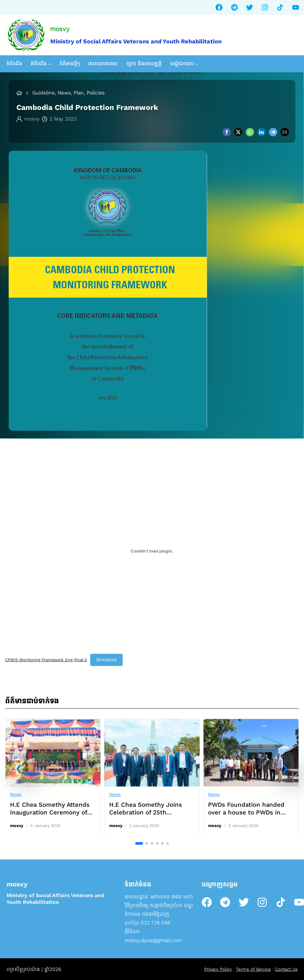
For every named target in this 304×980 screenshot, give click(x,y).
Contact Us (286, 969)
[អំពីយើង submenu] (50, 64)
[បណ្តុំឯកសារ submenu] (197, 64)
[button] (19, 769)
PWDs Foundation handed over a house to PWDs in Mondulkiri (247, 812)
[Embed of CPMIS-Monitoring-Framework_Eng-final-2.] (152, 551)
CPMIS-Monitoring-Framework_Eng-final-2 (46, 660)
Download (106, 660)
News (16, 794)
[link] (53, 777)
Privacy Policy (218, 969)
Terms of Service (253, 969)
